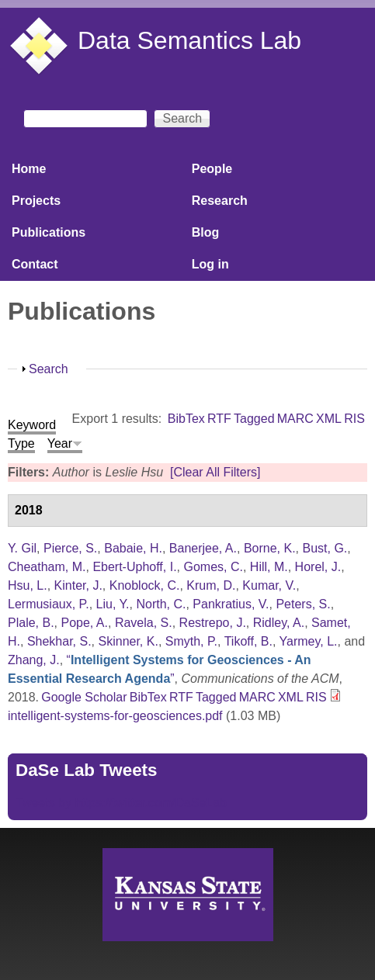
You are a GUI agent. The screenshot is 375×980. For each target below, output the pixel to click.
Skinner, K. (128, 641)
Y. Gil (22, 548)
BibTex (186, 419)
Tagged (254, 419)
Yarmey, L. (309, 641)
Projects (36, 201)
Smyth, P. (191, 641)
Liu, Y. (113, 604)
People (212, 169)
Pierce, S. (70, 548)
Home (29, 169)
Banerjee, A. (203, 548)
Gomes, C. (213, 567)
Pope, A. (84, 623)
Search (49, 369)
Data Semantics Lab (189, 40)
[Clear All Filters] (215, 472)
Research (220, 201)
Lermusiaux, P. (49, 604)
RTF (219, 419)
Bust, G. (325, 548)
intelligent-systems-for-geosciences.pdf (115, 716)
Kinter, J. (78, 585)
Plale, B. (31, 623)
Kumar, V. (269, 585)
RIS (354, 419)
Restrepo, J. (213, 623)
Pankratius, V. (231, 604)
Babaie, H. (133, 548)
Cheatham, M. (47, 567)
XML (329, 419)
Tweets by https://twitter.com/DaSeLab (121, 803)
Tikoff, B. (248, 641)
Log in (210, 264)
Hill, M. (269, 567)
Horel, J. (318, 567)
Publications (49, 232)
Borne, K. (270, 548)
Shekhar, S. (59, 641)
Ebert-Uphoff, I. (134, 567)
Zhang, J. (34, 660)
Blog (206, 232)
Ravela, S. (144, 623)
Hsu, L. (28, 585)
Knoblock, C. (145, 585)
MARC (295, 419)
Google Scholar (84, 697)
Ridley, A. (279, 623)
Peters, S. (303, 604)
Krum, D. (211, 585)
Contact (35, 264)
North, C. (161, 604)
